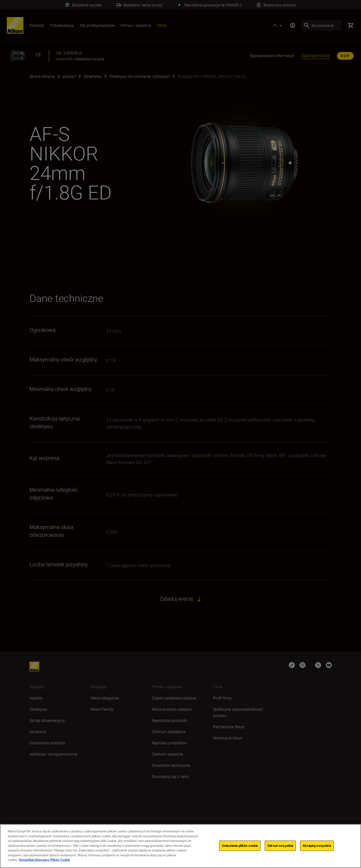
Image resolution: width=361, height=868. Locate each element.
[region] (180, 846)
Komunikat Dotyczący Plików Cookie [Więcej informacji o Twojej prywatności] (44, 860)
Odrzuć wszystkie (280, 846)
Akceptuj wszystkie (317, 846)
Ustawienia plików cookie (240, 846)
